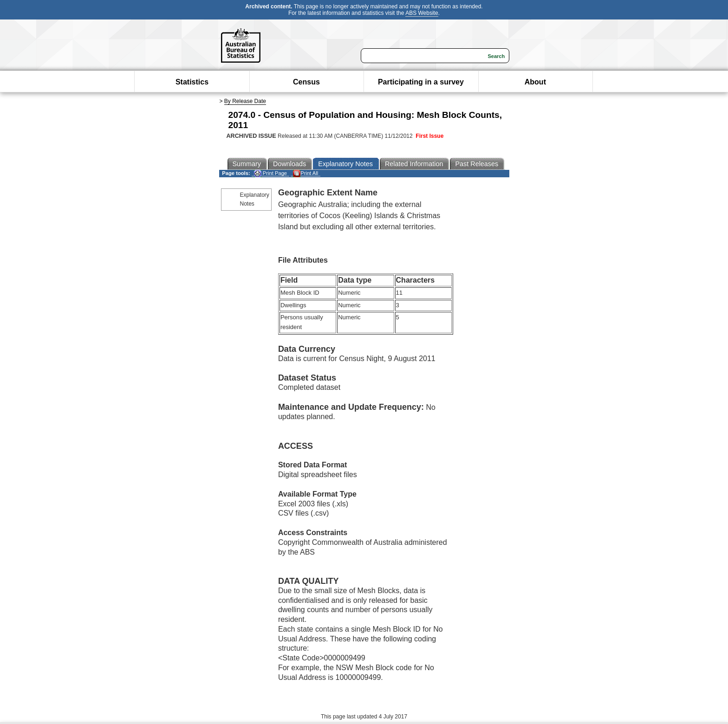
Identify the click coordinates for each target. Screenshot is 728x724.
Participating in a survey (421, 82)
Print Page (270, 173)
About (535, 82)
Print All (305, 173)
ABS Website (422, 13)
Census (306, 82)
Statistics (192, 82)
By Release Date (245, 101)
